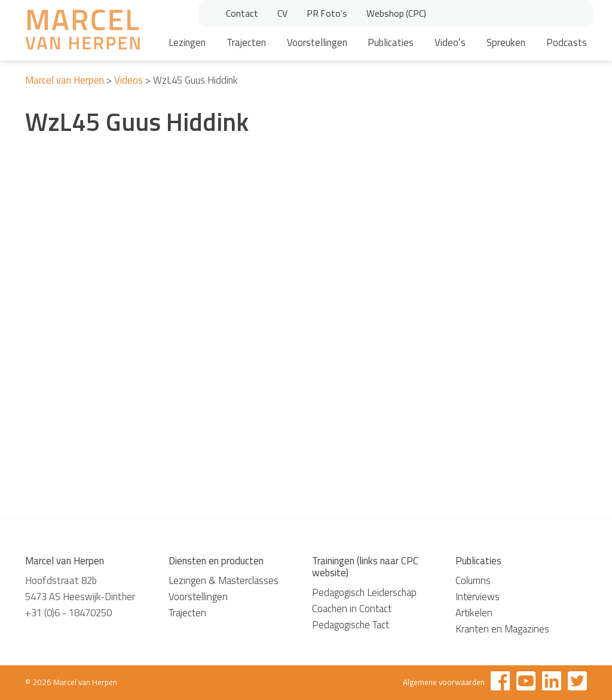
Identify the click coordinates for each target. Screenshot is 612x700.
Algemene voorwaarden (444, 682)
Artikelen (474, 613)
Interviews (478, 597)
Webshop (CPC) (396, 13)
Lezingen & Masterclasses (224, 580)
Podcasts (567, 42)
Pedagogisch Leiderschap (364, 592)
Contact (242, 13)
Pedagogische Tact (351, 625)
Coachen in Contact (352, 609)
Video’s (450, 42)
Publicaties (391, 42)
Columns (473, 580)
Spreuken (506, 42)
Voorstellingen (317, 42)
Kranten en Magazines (502, 629)
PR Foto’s (327, 13)
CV (282, 13)
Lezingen (187, 42)
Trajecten (246, 42)
